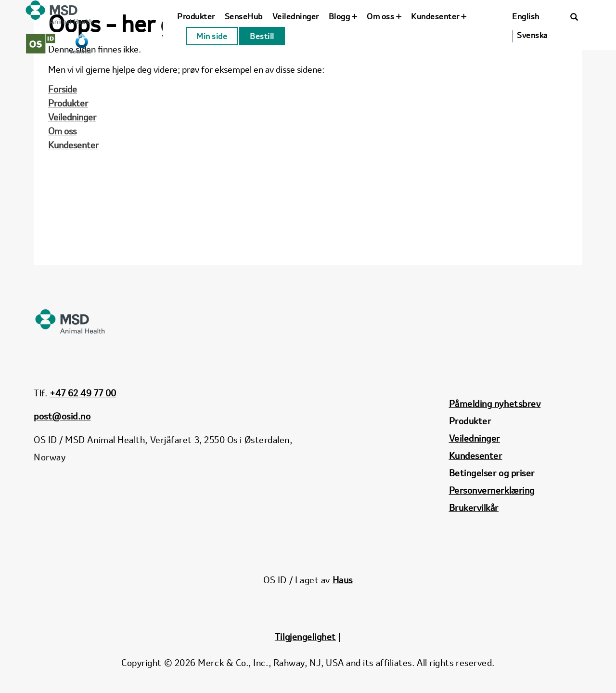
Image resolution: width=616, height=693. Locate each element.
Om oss (384, 16)
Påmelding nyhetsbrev (495, 404)
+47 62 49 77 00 (83, 393)
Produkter (196, 16)
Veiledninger (296, 16)
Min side (212, 36)
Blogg (343, 16)
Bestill (262, 36)
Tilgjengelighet (305, 637)
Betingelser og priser (492, 473)
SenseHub (244, 16)
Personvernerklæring (492, 490)
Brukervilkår (474, 508)
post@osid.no (62, 416)
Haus (343, 580)
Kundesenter (439, 16)
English (526, 16)
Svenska (532, 35)
